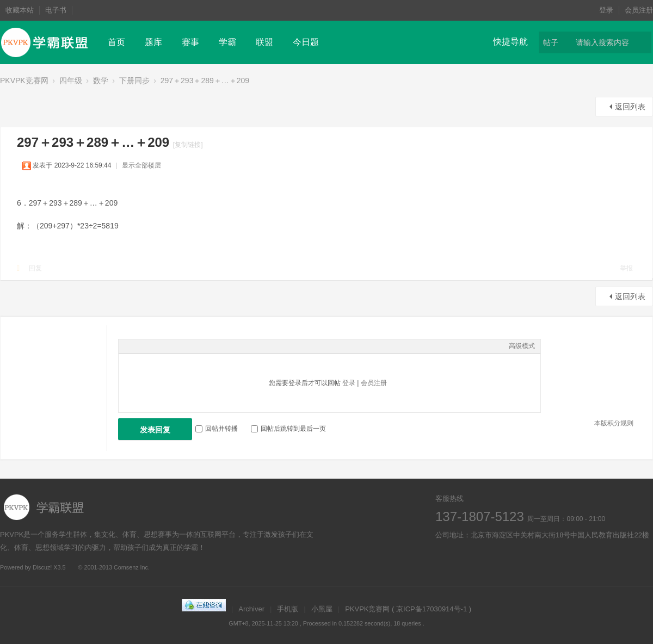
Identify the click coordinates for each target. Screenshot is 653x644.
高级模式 (522, 346)
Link (165, 346)
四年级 (71, 81)
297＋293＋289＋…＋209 (205, 81)
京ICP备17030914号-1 (432, 609)
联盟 (264, 42)
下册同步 (134, 81)
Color (138, 346)
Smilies (206, 346)
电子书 (56, 10)
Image (151, 346)
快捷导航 (510, 42)
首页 (116, 42)
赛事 (190, 42)
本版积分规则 (614, 423)
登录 (606, 10)
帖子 (551, 42)
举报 (626, 268)
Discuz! (42, 567)
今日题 (306, 42)
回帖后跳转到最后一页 (288, 429)
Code (192, 346)
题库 (153, 42)
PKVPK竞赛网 (24, 81)
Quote (178, 346)
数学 (101, 81)
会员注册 (639, 10)
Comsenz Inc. (132, 567)
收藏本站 (20, 10)
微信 (505, 560)
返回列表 (630, 107)
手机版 (288, 609)
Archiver (251, 609)
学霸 (227, 42)
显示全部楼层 (141, 165)
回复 (35, 268)
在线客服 (475, 560)
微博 (445, 560)
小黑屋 (322, 609)
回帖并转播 (217, 429)
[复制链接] (188, 145)
